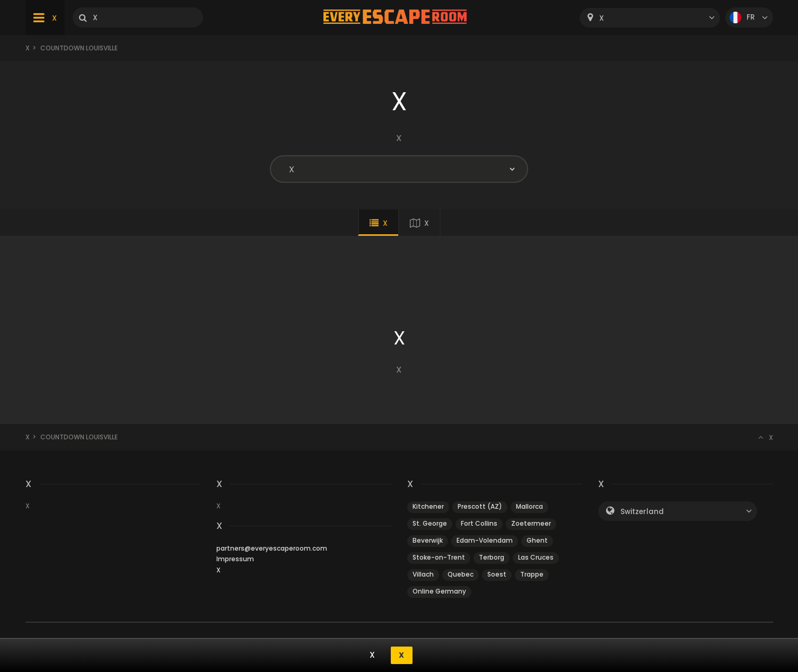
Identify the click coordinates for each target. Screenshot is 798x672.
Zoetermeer (531, 523)
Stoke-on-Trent (439, 557)
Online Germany (439, 591)
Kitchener (428, 506)
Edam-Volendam (485, 540)
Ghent (537, 540)
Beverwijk (428, 540)
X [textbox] (602, 18)
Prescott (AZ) (480, 506)
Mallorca (529, 506)
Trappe (532, 574)
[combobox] (650, 18)
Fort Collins (479, 523)
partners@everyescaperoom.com (272, 548)
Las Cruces (536, 557)
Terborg (492, 557)
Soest (497, 574)
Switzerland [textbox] (642, 512)
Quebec (461, 574)
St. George (430, 523)
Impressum (235, 559)
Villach (423, 574)
